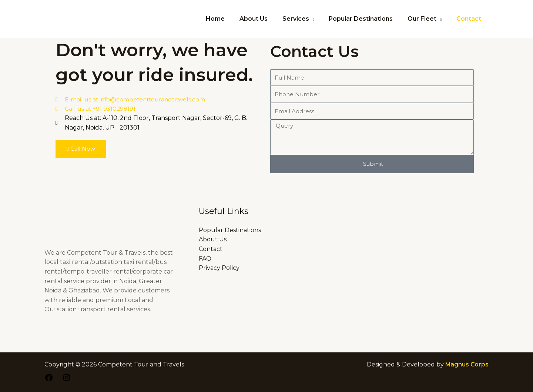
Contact (470, 19)
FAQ (205, 259)
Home (232, 19)
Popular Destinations (368, 19)
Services (306, 19)
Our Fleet (426, 19)
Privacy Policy (219, 268)
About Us (267, 19)
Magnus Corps (467, 364)
